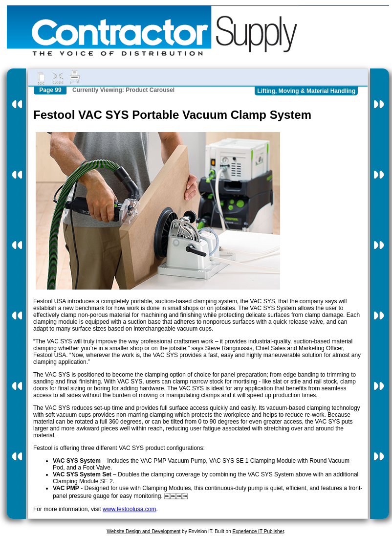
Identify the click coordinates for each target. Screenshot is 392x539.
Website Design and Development (143, 531)
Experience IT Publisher (258, 531)
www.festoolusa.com (129, 509)
